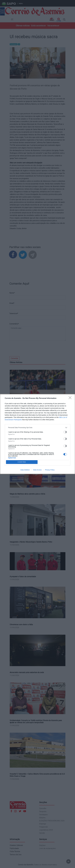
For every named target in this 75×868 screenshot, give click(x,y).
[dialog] (37, 434)
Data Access (37, 470)
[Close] (71, 398)
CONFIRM (22, 462)
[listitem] (38, 428)
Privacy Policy (50, 470)
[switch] (65, 432)
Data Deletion (25, 470)
